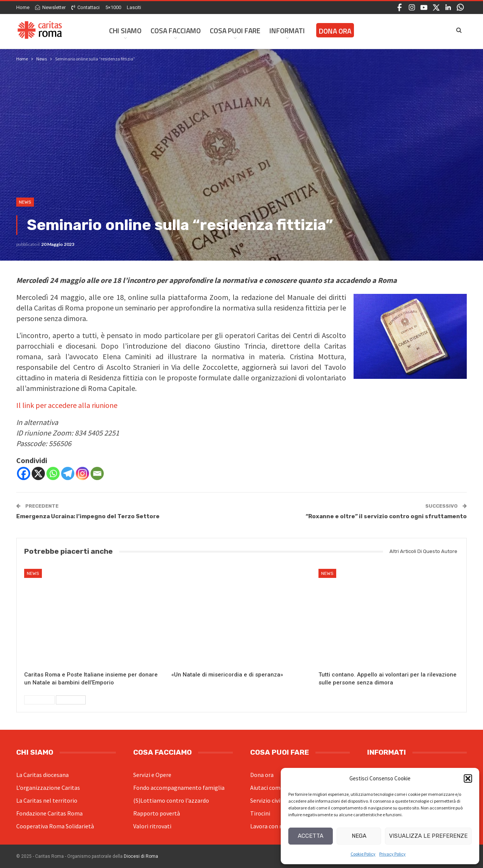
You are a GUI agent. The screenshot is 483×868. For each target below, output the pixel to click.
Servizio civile (268, 800)
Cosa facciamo (176, 30)
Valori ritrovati (152, 826)
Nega (359, 836)
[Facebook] (24, 473)
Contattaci (85, 7)
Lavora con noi (269, 826)
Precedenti (39, 700)
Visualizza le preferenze (428, 836)
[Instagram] (82, 473)
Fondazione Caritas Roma (49, 813)
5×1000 (113, 7)
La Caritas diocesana (42, 775)
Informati (287, 30)
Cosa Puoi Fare (235, 30)
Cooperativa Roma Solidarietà (55, 826)
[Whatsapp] (53, 473)
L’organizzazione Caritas (48, 788)
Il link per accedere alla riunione (67, 405)
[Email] (97, 473)
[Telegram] (68, 473)
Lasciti (134, 7)
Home (23, 7)
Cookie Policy (363, 854)
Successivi (71, 700)
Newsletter (50, 7)
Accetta (311, 836)
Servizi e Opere (152, 775)
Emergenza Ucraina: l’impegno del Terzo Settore (88, 516)
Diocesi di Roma (141, 856)
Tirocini (260, 813)
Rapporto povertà (157, 813)
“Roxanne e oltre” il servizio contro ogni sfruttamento (386, 516)
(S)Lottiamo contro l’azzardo (171, 800)
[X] (38, 473)
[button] (468, 778)
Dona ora (262, 775)
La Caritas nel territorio (47, 800)
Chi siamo (125, 30)
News (25, 202)
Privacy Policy (392, 854)
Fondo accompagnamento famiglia (179, 788)
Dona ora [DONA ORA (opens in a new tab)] (335, 31)
